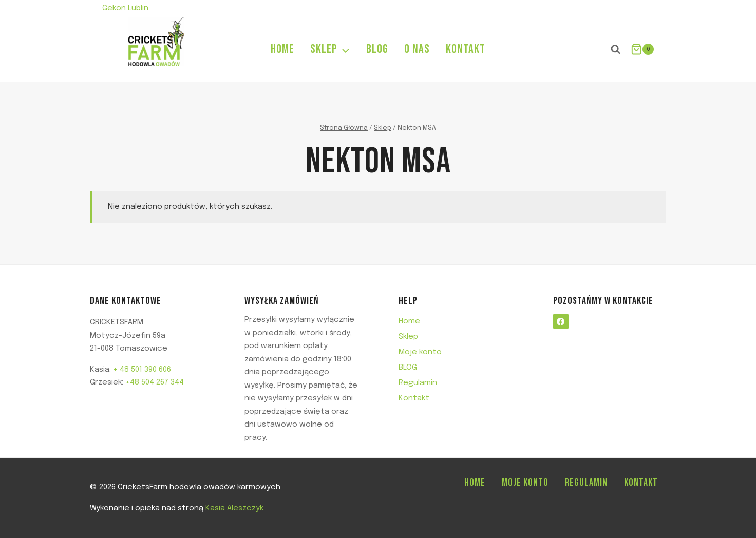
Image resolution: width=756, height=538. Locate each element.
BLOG (377, 49)
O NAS (417, 49)
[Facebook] (645, 8)
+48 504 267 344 (155, 382)
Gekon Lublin (125, 8)
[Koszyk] (642, 49)
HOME (282, 49)
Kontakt (414, 398)
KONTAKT (466, 49)
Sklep (408, 337)
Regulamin (418, 383)
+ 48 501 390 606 (142, 370)
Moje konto (420, 352)
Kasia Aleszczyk (234, 508)
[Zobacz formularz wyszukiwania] (616, 49)
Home (409, 321)
